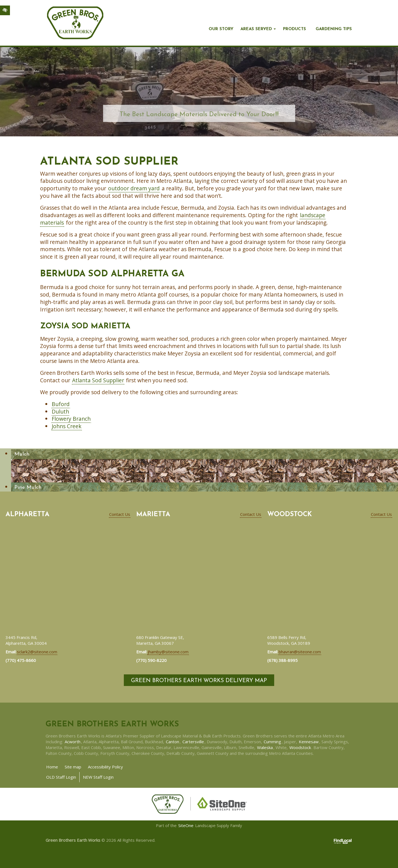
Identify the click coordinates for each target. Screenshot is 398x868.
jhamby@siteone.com (168, 652)
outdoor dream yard (134, 188)
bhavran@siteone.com (300, 652)
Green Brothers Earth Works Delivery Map (199, 681)
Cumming (272, 742)
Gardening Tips (334, 29)
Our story (221, 29)
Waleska (265, 747)
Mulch (22, 454)
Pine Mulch (28, 488)
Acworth (73, 742)
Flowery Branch (71, 419)
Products (294, 29)
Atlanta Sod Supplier (98, 380)
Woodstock (300, 747)
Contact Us (120, 514)
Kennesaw (309, 742)
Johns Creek (67, 426)
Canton (172, 742)
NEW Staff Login (98, 777)
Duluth (60, 411)
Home (52, 767)
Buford (61, 404)
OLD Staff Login (61, 777)
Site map (73, 767)
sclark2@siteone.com (37, 652)
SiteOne (186, 825)
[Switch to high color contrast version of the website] (5, 10)
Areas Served (256, 29)
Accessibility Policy (105, 767)
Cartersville (193, 742)
